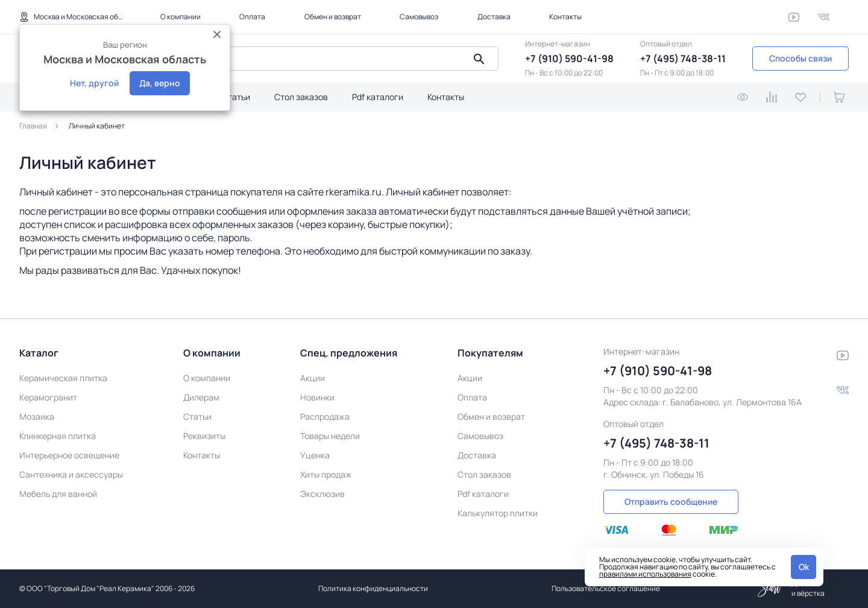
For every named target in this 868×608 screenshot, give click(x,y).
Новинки (317, 395)
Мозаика (37, 415)
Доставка (494, 17)
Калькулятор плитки (498, 511)
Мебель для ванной (58, 492)
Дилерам (201, 395)
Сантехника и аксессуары (71, 473)
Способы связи (800, 58)
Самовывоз (419, 17)
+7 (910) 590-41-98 (569, 59)
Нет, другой (94, 83)
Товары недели (330, 434)
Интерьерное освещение (69, 453)
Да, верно (160, 83)
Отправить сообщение (671, 499)
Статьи (236, 97)
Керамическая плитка (63, 376)
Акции (313, 376)
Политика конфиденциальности (373, 588)
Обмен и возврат (333, 17)
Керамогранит (48, 395)
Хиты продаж (326, 473)
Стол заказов (301, 97)
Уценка (315, 453)
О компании (181, 17)
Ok (804, 567)
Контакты (565, 17)
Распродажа (325, 415)
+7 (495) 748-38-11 (683, 59)
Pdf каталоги (378, 97)
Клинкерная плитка (58, 434)
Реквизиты (204, 434)
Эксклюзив (322, 492)
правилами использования (645, 574)
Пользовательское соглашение (606, 588)
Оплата (252, 17)
